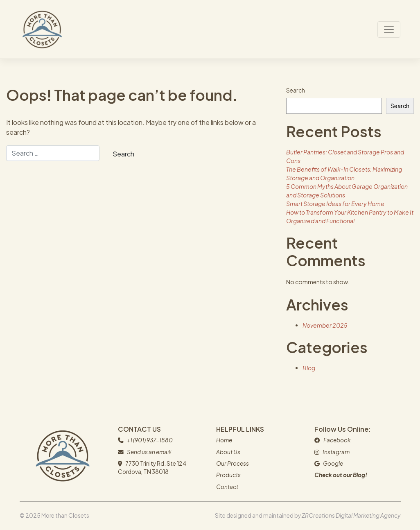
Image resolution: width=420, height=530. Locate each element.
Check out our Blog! (341, 475)
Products (228, 475)
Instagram (336, 452)
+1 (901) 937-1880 (150, 440)
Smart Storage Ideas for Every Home (335, 204)
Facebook (337, 440)
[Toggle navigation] (389, 29)
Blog (309, 368)
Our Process (233, 463)
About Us (228, 452)
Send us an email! (149, 452)
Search (296, 90)
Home (224, 440)
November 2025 (325, 325)
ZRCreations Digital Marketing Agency (351, 515)
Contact (227, 487)
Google (333, 463)
